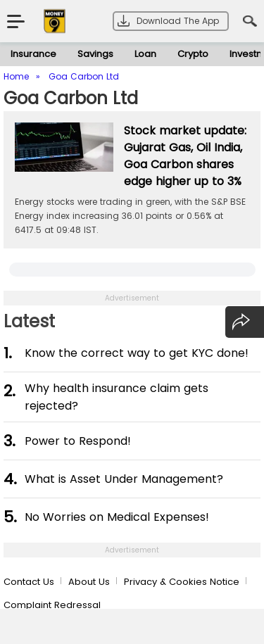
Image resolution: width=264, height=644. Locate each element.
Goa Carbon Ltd (71, 98)
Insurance (33, 54)
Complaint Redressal (52, 605)
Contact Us (29, 582)
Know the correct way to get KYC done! (137, 353)
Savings (95, 54)
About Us (89, 582)
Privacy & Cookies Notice (182, 582)
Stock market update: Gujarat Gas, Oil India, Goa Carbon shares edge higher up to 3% (185, 156)
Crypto (193, 54)
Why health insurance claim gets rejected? (117, 397)
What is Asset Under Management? (124, 479)
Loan (145, 54)
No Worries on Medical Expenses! (117, 517)
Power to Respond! (78, 441)
